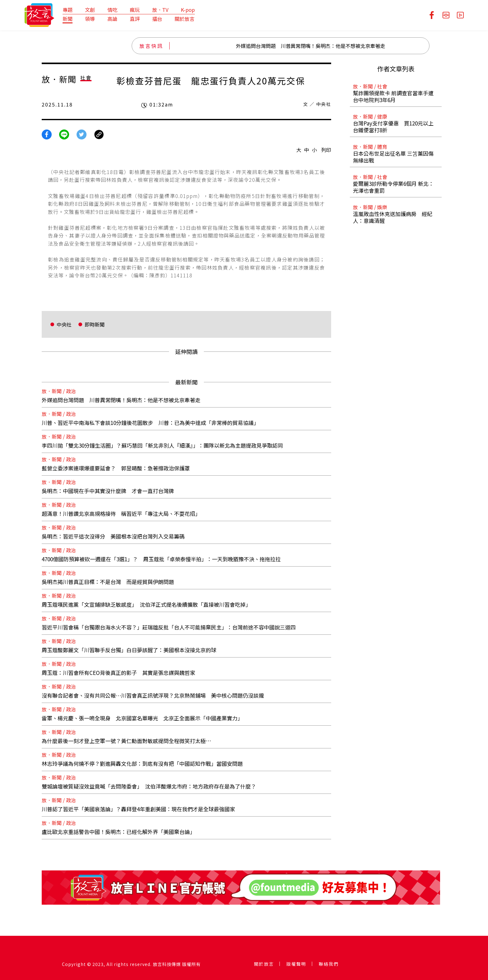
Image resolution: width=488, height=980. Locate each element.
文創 (90, 10)
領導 (90, 19)
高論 (112, 19)
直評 (135, 19)
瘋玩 (135, 10)
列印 (326, 150)
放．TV (160, 10)
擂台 (157, 19)
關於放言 (185, 19)
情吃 (112, 10)
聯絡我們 (329, 964)
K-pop (188, 10)
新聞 (68, 19)
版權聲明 (296, 964)
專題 (68, 10)
